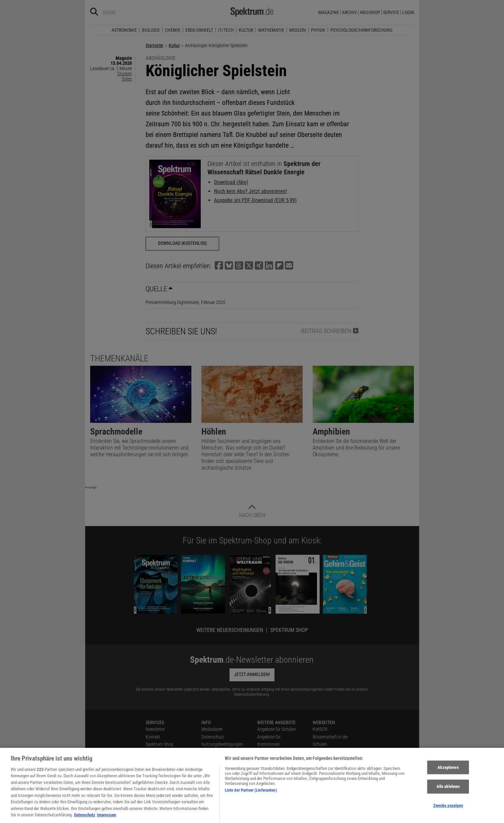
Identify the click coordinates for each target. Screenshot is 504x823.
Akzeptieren (448, 777)
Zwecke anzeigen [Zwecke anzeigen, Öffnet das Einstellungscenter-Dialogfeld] (448, 815)
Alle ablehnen (448, 796)
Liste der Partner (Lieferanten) (251, 799)
